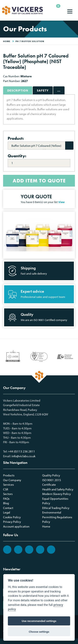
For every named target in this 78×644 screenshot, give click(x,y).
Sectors (8, 494)
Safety (43, 90)
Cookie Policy (12, 517)
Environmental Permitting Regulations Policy (57, 517)
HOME (7, 41)
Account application (16, 526)
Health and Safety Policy (58, 489)
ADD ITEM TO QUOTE (39, 181)
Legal (7, 512)
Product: (16, 138)
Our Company (12, 480)
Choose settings (39, 632)
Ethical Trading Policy (56, 508)
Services (8, 485)
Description (18, 90)
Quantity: (17, 156)
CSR (6, 489)
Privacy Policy (12, 522)
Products (9, 475)
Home (46, 526)
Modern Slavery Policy (56, 494)
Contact (8, 508)
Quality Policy (51, 475)
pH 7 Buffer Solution (30, 41)
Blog (6, 503)
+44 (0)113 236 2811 (22, 451)
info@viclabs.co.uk (23, 456)
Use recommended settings (39, 621)
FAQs (6, 499)
